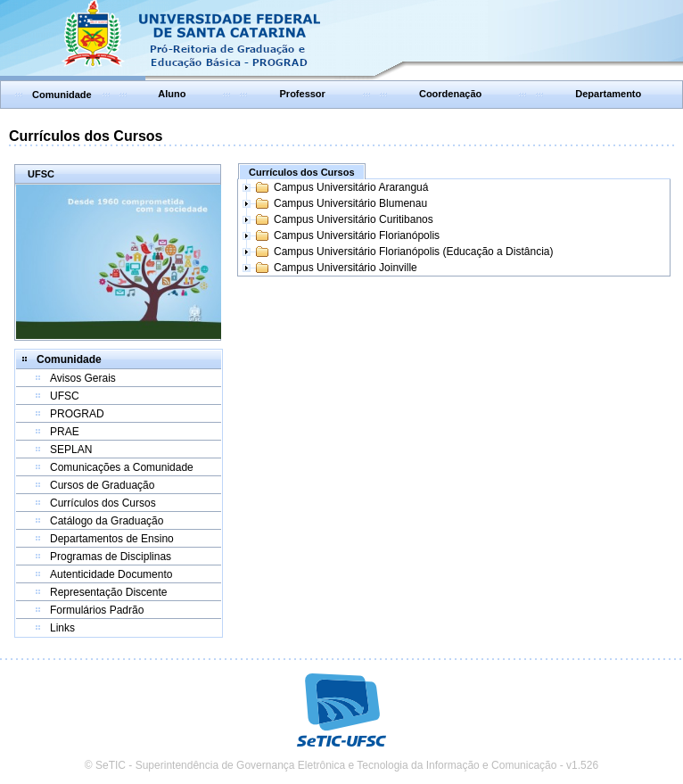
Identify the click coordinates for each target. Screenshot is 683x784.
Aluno (172, 94)
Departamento (608, 94)
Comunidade (62, 95)
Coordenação (450, 94)
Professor (303, 94)
